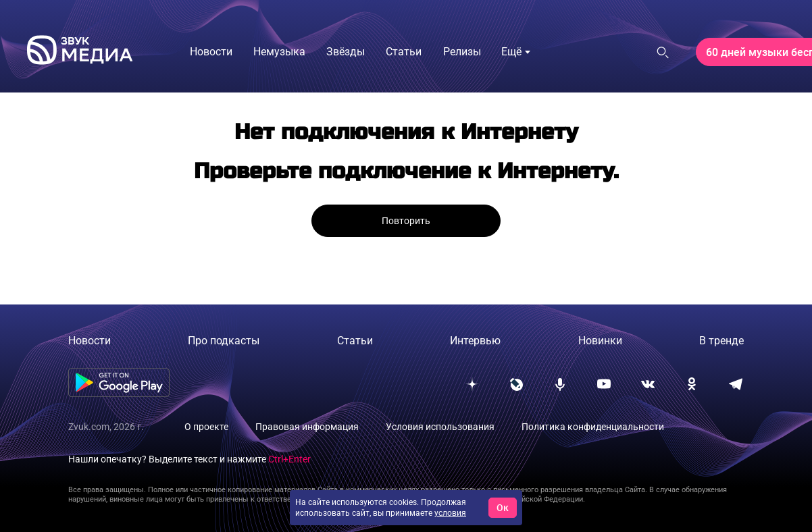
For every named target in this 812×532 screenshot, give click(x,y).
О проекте (206, 427)
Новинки (600, 341)
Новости (90, 341)
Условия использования (440, 427)
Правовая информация (307, 427)
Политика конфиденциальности (593, 427)
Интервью (475, 341)
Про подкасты (224, 341)
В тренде (721, 341)
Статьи (355, 341)
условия (450, 513)
